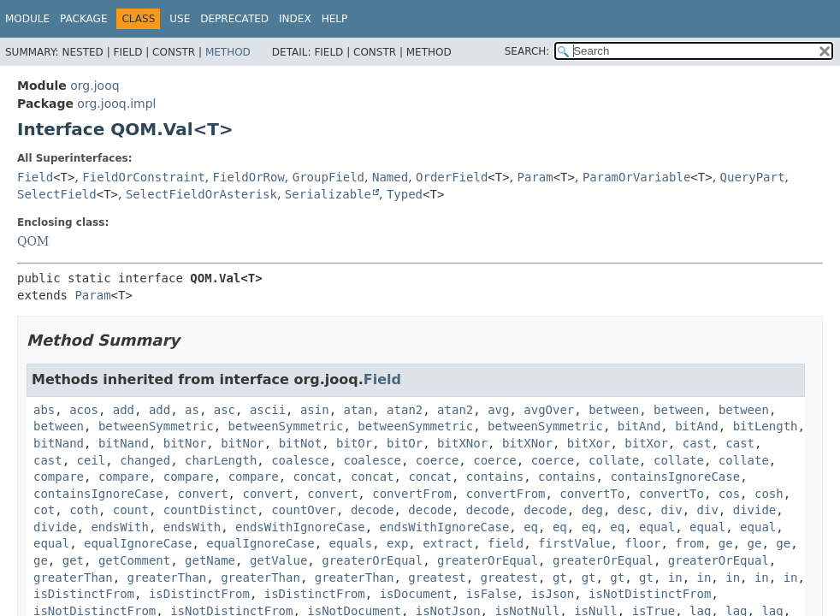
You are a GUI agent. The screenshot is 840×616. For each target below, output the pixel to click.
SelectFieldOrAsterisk (201, 194)
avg (498, 410)
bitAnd (639, 426)
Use (180, 19)
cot (44, 510)
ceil (92, 460)
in (675, 577)
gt (560, 577)
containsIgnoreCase (675, 477)
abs (44, 410)
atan (358, 410)
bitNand (59, 443)
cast (697, 443)
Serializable (328, 194)
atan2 (405, 410)
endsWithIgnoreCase (300, 527)
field (506, 543)
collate (614, 460)
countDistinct (210, 510)
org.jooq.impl (116, 104)
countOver (304, 510)
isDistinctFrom (84, 594)
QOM (33, 241)
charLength (221, 460)
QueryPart (753, 177)
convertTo (592, 494)
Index (295, 19)
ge (726, 543)
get (73, 560)
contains (495, 477)
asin (315, 410)
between (614, 410)
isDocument (416, 594)
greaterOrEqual (372, 560)
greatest (437, 577)
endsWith (119, 527)
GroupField (328, 177)
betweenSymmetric (156, 426)
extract (448, 543)
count (131, 510)
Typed (405, 194)
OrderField (452, 177)
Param (535, 177)
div (671, 510)
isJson (553, 594)
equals (351, 543)
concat (315, 477)
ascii (268, 410)
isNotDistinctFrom (650, 594)
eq (531, 527)
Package (83, 19)
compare (59, 477)
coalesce (300, 460)
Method (228, 52)
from (689, 543)
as (192, 410)
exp (397, 543)
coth (84, 510)
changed (145, 460)
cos (729, 494)
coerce (438, 460)
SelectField (57, 194)
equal (657, 527)
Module (27, 19)
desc (632, 510)
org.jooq (95, 86)
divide (755, 510)
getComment (134, 560)
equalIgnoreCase (138, 543)
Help (335, 19)
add (124, 410)
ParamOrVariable (636, 177)
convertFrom (412, 494)
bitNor (185, 443)
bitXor (589, 443)
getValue (278, 560)
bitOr (354, 443)
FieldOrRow (249, 177)
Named (390, 177)
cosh (769, 494)
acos (84, 410)
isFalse (491, 594)
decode (373, 510)
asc (225, 410)
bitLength (766, 426)
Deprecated (234, 19)
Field (35, 177)
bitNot (301, 443)
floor (642, 543)
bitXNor (462, 443)
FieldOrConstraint (143, 177)
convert (203, 494)
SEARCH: (527, 51)
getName (210, 560)
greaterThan (73, 577)
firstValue (574, 543)
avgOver (549, 410)
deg (592, 510)
